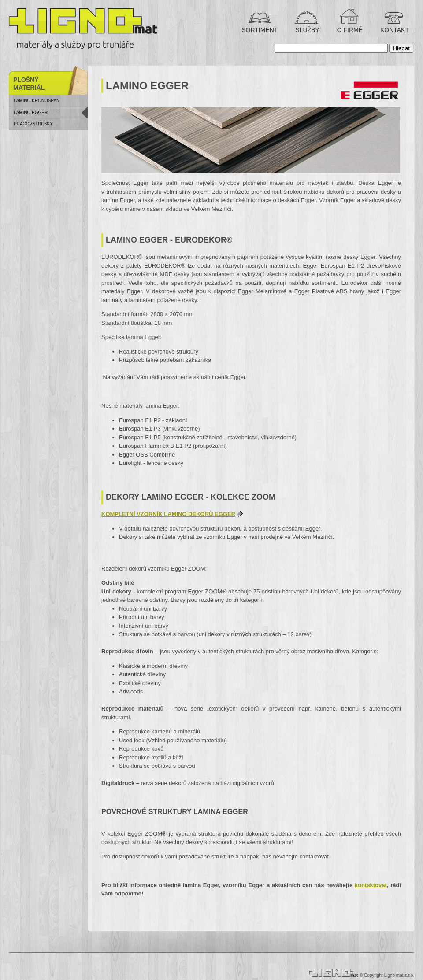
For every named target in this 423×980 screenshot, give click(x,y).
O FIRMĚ (349, 30)
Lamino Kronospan (37, 101)
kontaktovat (371, 885)
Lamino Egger (31, 112)
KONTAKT (394, 30)
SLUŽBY (306, 30)
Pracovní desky (33, 124)
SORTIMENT (260, 30)
